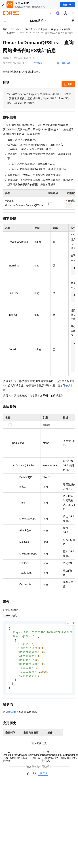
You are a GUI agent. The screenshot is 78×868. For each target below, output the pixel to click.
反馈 (43, 776)
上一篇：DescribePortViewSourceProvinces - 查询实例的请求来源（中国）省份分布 (23, 759)
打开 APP (68, 5)
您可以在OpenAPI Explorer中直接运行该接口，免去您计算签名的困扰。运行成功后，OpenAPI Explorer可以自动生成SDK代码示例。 (39, 98)
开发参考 (43, 29)
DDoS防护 (16, 29)
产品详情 (38, 63)
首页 (5, 29)
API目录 (66, 29)
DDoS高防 (30, 29)
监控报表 (11, 33)
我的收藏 (66, 63)
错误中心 (13, 715)
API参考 (55, 29)
